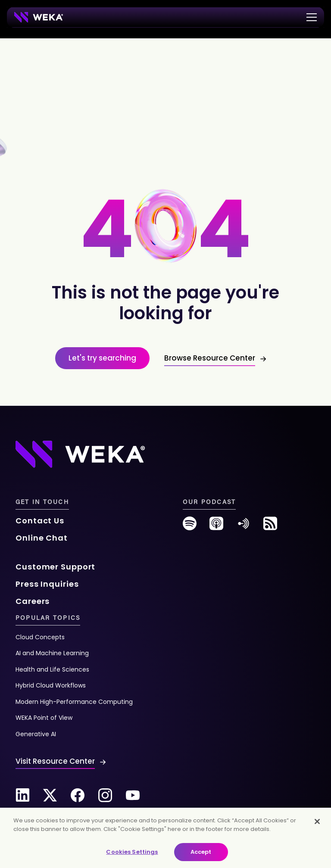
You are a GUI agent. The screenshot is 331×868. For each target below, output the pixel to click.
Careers (33, 601)
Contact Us (40, 521)
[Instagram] (105, 795)
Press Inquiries (47, 584)
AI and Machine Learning (52, 653)
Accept (201, 852)
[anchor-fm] (244, 527)
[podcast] (216, 527)
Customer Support (55, 567)
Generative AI (36, 734)
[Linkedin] (22, 795)
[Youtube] (133, 795)
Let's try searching (102, 358)
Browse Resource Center (210, 358)
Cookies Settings (132, 852)
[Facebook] (78, 795)
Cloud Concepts (40, 637)
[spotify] (190, 527)
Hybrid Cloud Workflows (51, 685)
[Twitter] (50, 795)
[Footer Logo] (80, 454)
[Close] (317, 821)
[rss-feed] (270, 527)
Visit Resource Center (55, 761)
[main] (165, 838)
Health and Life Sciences (52, 669)
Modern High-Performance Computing (74, 702)
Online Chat (42, 538)
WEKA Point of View (44, 718)
